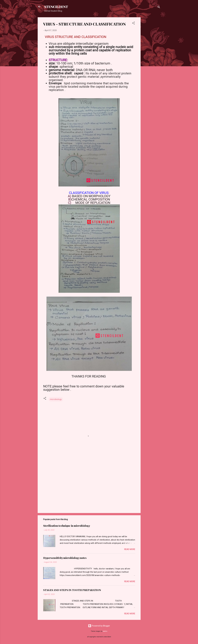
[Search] (159, 8)
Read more (130, 549)
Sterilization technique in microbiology (67, 526)
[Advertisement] (152, 59)
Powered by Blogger (99, 626)
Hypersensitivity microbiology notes (65, 558)
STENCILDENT (56, 7)
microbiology (56, 399)
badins (105, 631)
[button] (133, 24)
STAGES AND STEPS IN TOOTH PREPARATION (72, 590)
